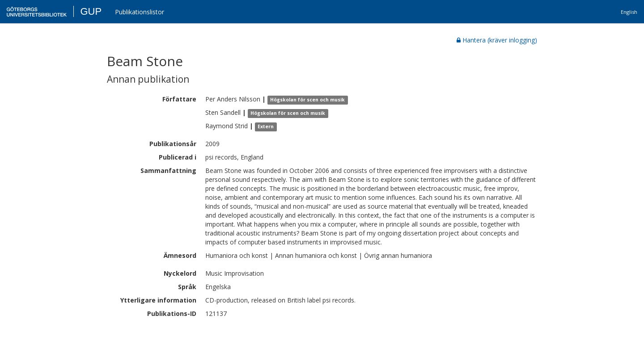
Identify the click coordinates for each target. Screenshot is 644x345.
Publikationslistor (140, 12)
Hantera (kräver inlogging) (497, 40)
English (629, 12)
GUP (91, 11)
